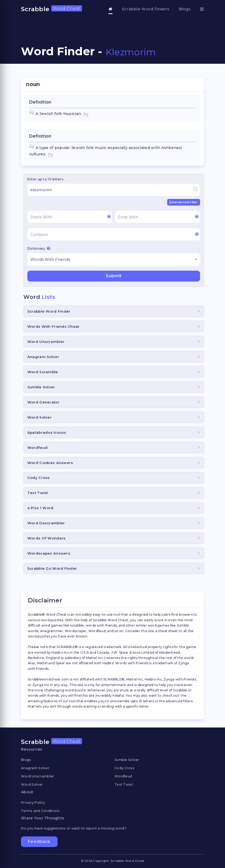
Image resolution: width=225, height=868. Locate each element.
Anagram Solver (43, 356)
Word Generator (43, 402)
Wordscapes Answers (49, 553)
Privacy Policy (33, 802)
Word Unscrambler (46, 341)
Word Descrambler (46, 523)
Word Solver (40, 417)
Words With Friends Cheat (53, 326)
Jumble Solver (41, 387)
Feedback (39, 842)
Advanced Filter (184, 202)
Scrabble (51, 9)
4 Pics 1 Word (40, 508)
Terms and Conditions (40, 810)
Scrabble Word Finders (146, 9)
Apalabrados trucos (47, 432)
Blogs (185, 9)
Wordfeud (37, 447)
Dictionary (39, 248)
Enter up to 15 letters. (46, 179)
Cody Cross (39, 478)
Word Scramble (43, 372)
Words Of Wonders (46, 538)
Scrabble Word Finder (49, 311)
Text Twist (38, 493)
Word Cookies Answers (50, 462)
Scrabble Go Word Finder (52, 568)
